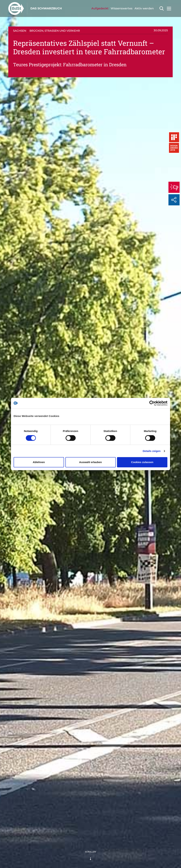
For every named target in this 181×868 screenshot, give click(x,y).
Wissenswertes (122, 8)
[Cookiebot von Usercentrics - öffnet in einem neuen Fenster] (152, 403)
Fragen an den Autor (25, 162)
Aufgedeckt (100, 8)
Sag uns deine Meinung (26, 170)
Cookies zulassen (142, 462)
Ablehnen (39, 462)
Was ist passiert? (22, 148)
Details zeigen (152, 451)
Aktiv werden (144, 8)
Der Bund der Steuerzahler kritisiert (33, 155)
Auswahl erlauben (90, 462)
